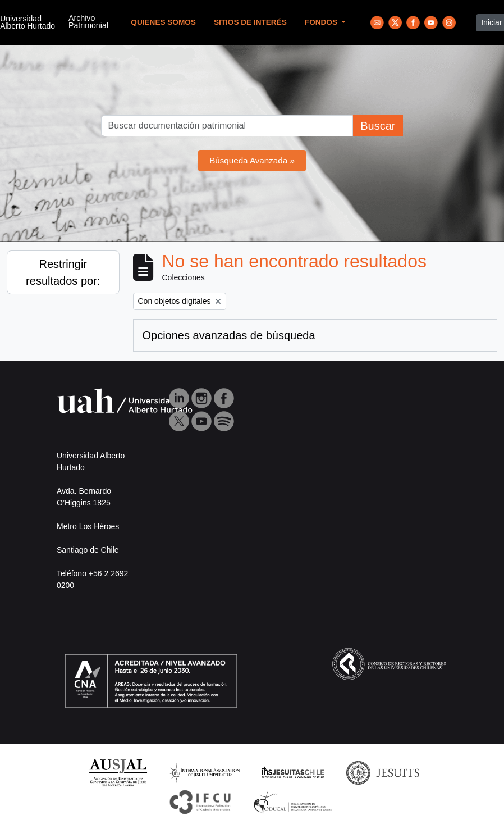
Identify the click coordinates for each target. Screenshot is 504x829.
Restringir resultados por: (63, 272)
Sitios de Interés (250, 22)
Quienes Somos (163, 22)
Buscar (378, 126)
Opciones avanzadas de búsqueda (229, 335)
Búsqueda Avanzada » (252, 160)
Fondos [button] (322, 22)
